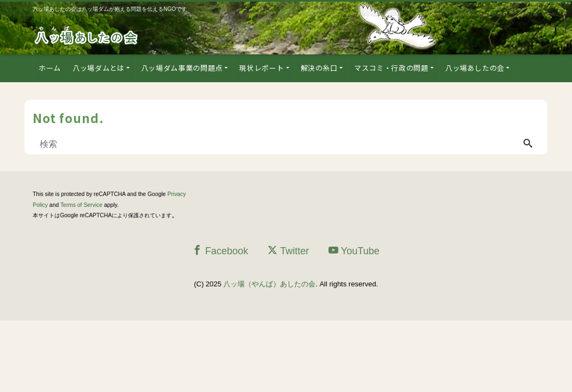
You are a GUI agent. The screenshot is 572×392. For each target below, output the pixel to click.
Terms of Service (81, 205)
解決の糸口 (319, 68)
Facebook (220, 251)
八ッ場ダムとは (99, 68)
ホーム (50, 68)
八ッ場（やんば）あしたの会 (269, 284)
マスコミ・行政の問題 (391, 68)
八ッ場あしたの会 (475, 68)
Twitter (288, 251)
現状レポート (261, 68)
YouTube (354, 251)
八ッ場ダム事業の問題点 (182, 68)
